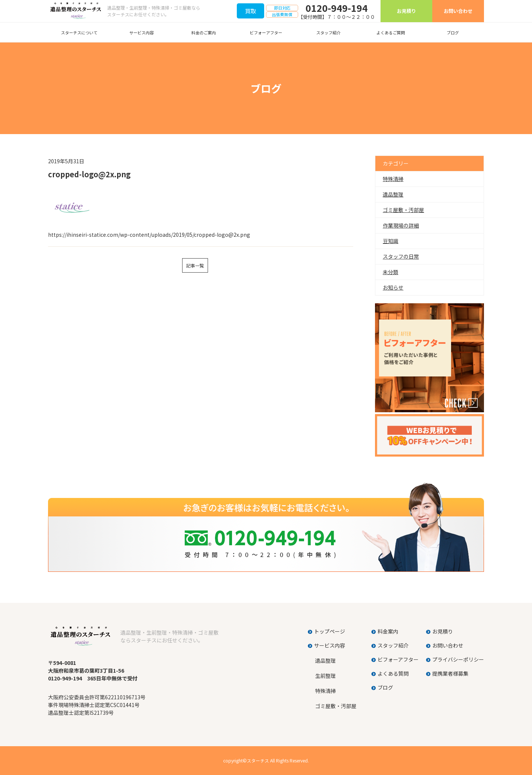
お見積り (406, 11)
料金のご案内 (204, 33)
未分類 (391, 272)
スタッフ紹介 (328, 33)
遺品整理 (393, 194)
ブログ (453, 33)
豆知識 (391, 241)
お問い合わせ (458, 11)
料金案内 (388, 631)
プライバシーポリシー (458, 659)
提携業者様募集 (450, 673)
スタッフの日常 (401, 256)
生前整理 (325, 676)
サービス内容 (141, 33)
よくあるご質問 (391, 33)
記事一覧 (195, 265)
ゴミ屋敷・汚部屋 (403, 210)
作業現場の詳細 (401, 225)
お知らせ (393, 287)
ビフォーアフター (266, 33)
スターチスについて (79, 33)
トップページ (330, 631)
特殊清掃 (393, 179)
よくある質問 (393, 673)
